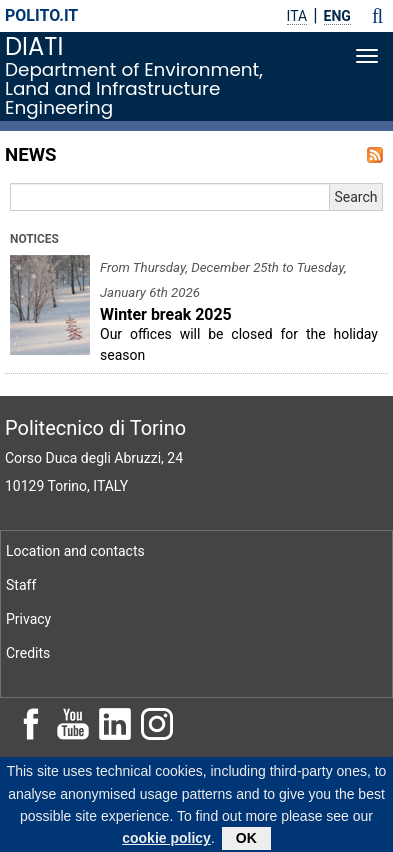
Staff (21, 585)
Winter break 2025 (166, 314)
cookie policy (166, 843)
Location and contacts (75, 551)
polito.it (41, 15)
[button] (377, 16)
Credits (28, 653)
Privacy (28, 619)
